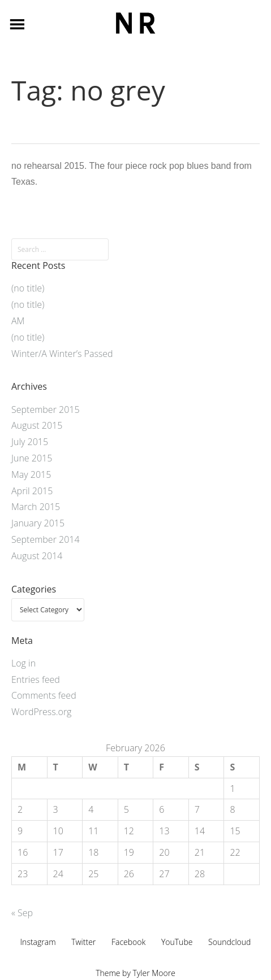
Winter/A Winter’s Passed (62, 354)
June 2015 (32, 458)
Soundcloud (229, 942)
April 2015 (32, 491)
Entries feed (36, 680)
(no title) (28, 288)
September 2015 (46, 410)
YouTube (177, 942)
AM (18, 321)
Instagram (38, 942)
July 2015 (30, 442)
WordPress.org (41, 712)
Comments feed (44, 695)
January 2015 (38, 523)
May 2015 (31, 474)
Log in (23, 663)
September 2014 (46, 539)
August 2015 (37, 425)
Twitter (83, 942)
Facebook (128, 942)
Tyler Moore (154, 973)
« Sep (22, 913)
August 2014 (37, 556)
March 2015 (36, 507)
